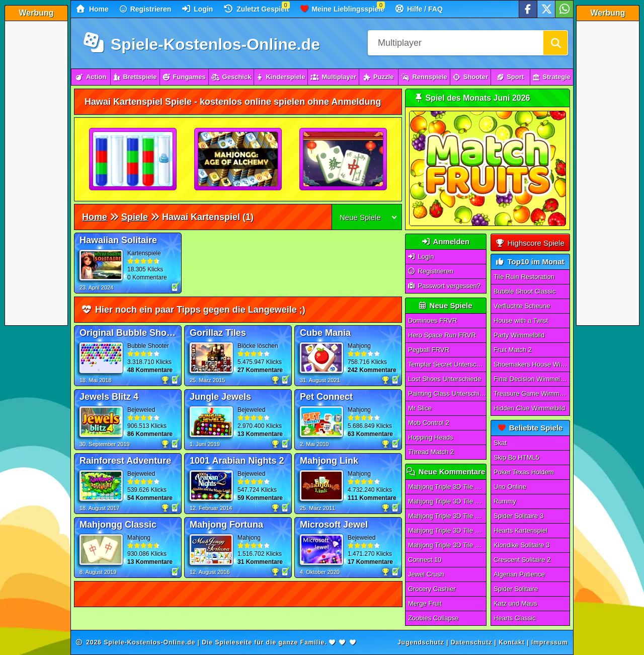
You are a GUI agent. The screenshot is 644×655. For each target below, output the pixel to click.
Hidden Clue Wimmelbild (529, 408)
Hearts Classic (515, 618)
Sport (510, 77)
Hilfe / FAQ (419, 9)
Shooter (470, 77)
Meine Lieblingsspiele (343, 9)
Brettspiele (135, 77)
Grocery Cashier (432, 589)
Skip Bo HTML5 (516, 457)
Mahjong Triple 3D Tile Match (447, 487)
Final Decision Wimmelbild (532, 379)
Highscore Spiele (530, 243)
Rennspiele (424, 77)
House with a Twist (521, 320)
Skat (500, 443)
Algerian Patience (519, 574)
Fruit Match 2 (513, 350)
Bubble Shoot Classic (525, 291)
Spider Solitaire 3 (518, 516)
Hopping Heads (431, 437)
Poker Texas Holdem (524, 472)
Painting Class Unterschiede (447, 393)
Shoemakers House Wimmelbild (532, 364)
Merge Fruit (425, 603)
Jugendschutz (421, 642)
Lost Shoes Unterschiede (445, 379)
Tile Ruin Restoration (524, 277)
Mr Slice (420, 408)
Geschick (231, 77)
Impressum (550, 642)
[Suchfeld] (455, 43)
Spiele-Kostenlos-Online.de (202, 44)
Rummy (505, 501)
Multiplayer (333, 77)
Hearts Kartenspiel (520, 530)
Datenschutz (471, 642)
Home (93, 9)
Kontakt (512, 642)
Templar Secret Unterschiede (447, 364)
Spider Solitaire (516, 589)
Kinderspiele (281, 77)
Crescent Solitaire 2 (522, 560)
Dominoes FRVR (432, 320)
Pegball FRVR (429, 350)
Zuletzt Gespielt (256, 9)
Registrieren (146, 9)
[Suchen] (555, 43)
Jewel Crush (426, 574)
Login (197, 9)
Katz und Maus (515, 603)
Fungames (184, 77)
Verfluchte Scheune (522, 306)
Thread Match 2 (431, 452)
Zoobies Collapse (433, 618)
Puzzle (379, 77)
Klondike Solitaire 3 (521, 545)
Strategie (552, 77)
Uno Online (510, 487)
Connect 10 (425, 560)
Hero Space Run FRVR (442, 335)
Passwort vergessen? (444, 286)
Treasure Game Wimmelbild (532, 393)
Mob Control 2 (429, 423)
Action (91, 77)
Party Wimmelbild (519, 335)
